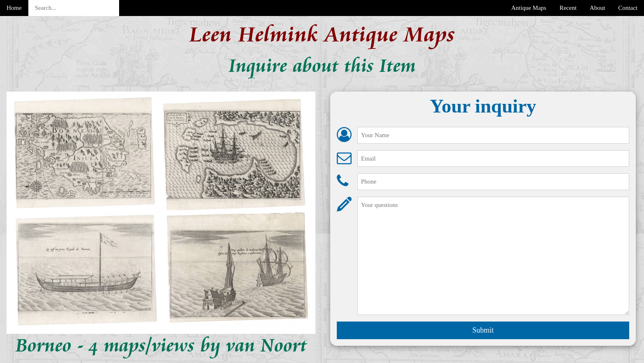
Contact (628, 8)
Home (14, 8)
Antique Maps (529, 8)
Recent (568, 8)
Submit (483, 330)
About (598, 8)
